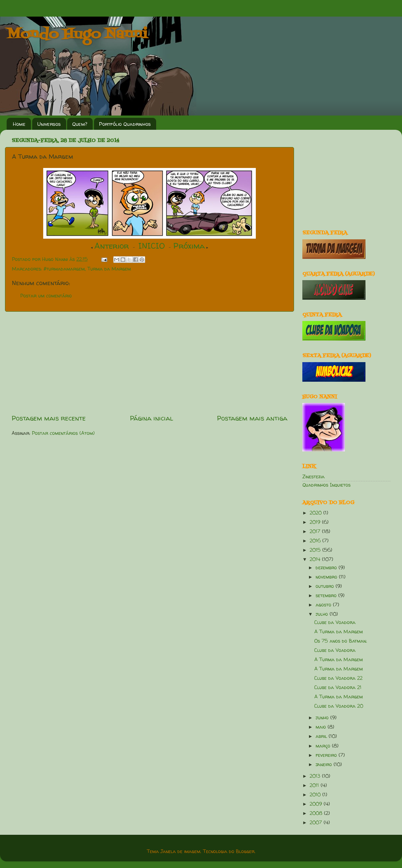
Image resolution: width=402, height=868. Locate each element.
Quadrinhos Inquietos (326, 485)
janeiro (325, 764)
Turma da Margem (109, 269)
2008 (317, 813)
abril (322, 736)
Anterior (112, 246)
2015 (316, 550)
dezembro (327, 568)
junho (323, 718)
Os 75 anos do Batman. (341, 641)
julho (323, 614)
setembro (327, 595)
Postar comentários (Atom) (63, 433)
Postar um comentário (46, 296)
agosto (324, 605)
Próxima (189, 246)
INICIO (152, 246)
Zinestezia (313, 477)
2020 (316, 513)
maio (322, 727)
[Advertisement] (150, 362)
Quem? (80, 124)
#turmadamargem (64, 269)
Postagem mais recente (49, 418)
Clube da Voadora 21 (338, 687)
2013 (316, 776)
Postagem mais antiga (252, 418)
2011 (315, 785)
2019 (316, 522)
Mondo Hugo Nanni (77, 35)
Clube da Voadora (335, 622)
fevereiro (327, 755)
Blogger (245, 851)
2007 (317, 823)
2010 (316, 795)
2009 (317, 804)
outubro (326, 586)
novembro (327, 577)
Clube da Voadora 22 (338, 678)
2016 (316, 541)
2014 (316, 559)
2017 (316, 531)
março (324, 746)
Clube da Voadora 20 (339, 706)
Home (19, 124)
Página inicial (151, 418)
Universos (49, 124)
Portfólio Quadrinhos (125, 124)
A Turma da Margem (339, 632)
